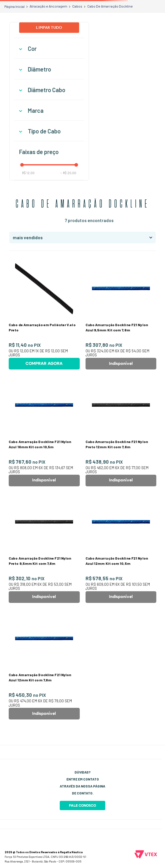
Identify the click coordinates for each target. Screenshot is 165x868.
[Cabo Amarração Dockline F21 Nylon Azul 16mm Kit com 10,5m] (44, 431)
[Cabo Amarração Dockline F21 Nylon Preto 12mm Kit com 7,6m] (121, 431)
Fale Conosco (82, 806)
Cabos (77, 6)
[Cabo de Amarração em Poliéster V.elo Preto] (44, 314)
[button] (49, 49)
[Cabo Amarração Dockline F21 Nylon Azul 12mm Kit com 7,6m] (44, 664)
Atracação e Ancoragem (48, 6)
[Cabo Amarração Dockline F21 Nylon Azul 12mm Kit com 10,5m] (121, 548)
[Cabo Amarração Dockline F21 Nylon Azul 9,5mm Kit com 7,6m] (121, 314)
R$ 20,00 (68, 173)
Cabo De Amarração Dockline (110, 6)
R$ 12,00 (28, 173)
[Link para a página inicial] (14, 6)
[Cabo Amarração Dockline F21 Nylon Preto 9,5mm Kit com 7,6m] (44, 548)
